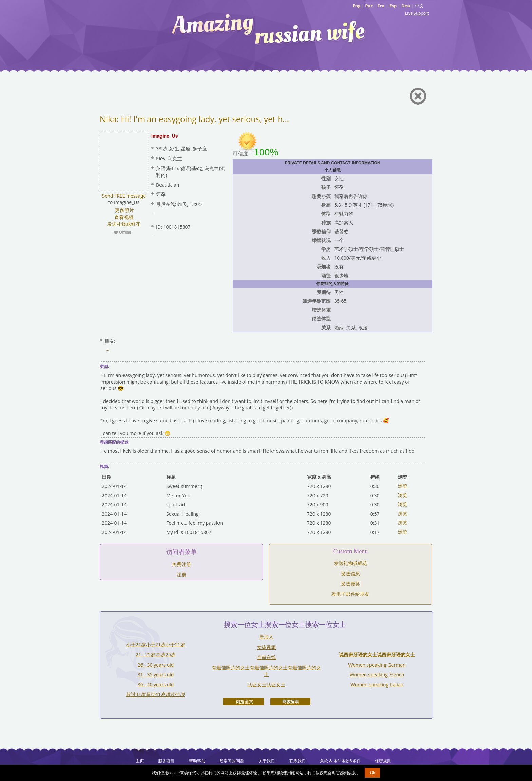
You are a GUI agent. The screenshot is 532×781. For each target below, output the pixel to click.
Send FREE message (124, 196)
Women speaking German (377, 665)
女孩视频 (266, 647)
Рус (369, 6)
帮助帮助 (197, 761)
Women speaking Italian (377, 684)
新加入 (266, 637)
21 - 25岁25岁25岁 (156, 655)
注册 (182, 574)
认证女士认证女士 (266, 684)
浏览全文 (243, 702)
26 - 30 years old (156, 665)
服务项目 (166, 761)
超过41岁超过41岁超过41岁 (156, 694)
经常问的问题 (232, 761)
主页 (140, 761)
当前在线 (266, 657)
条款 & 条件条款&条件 (340, 761)
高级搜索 (290, 702)
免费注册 (182, 564)
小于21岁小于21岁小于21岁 (156, 644)
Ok (372, 773)
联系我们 (298, 761)
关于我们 (267, 761)
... (107, 349)
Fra (381, 6)
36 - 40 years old (156, 684)
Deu (406, 6)
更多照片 (124, 210)
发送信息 (350, 573)
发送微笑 (350, 584)
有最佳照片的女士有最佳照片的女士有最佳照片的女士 (266, 671)
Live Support (417, 13)
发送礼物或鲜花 (124, 224)
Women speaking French (377, 675)
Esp (393, 6)
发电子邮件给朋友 (350, 594)
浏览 (403, 486)
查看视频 (124, 217)
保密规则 (383, 761)
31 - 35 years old (156, 675)
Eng (356, 6)
